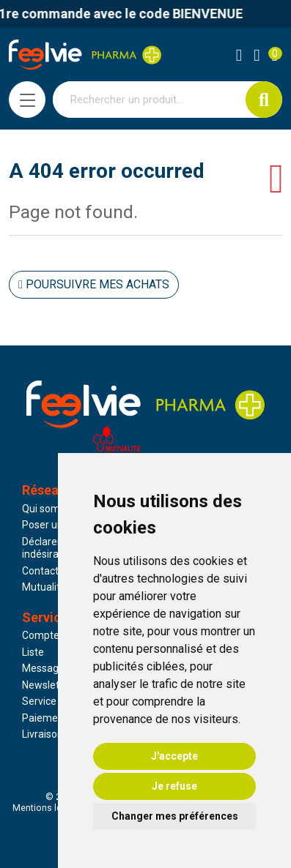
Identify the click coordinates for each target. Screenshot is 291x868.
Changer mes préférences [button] (175, 816)
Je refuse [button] (174, 786)
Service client (53, 701)
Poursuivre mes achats (94, 284)
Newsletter (47, 685)
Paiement (45, 718)
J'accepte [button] (174, 756)
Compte (41, 635)
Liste (33, 652)
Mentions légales (48, 808)
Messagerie (49, 668)
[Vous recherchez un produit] (150, 100)
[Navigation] (27, 100)
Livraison (43, 734)
